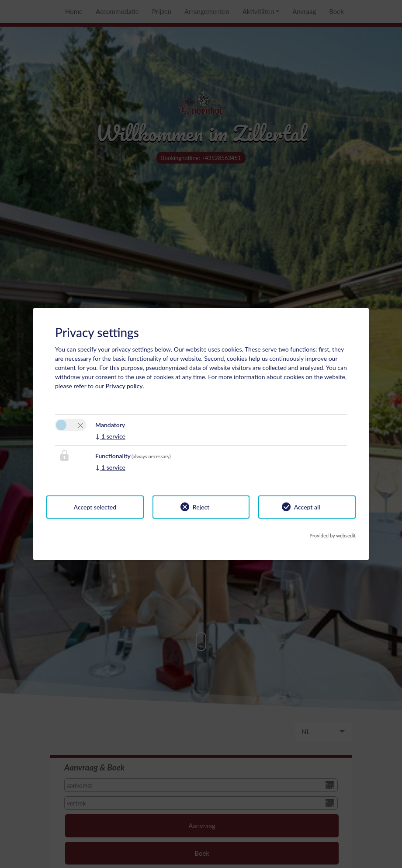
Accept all (307, 507)
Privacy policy (124, 386)
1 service (110, 436)
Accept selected (95, 507)
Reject (201, 507)
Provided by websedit (333, 535)
